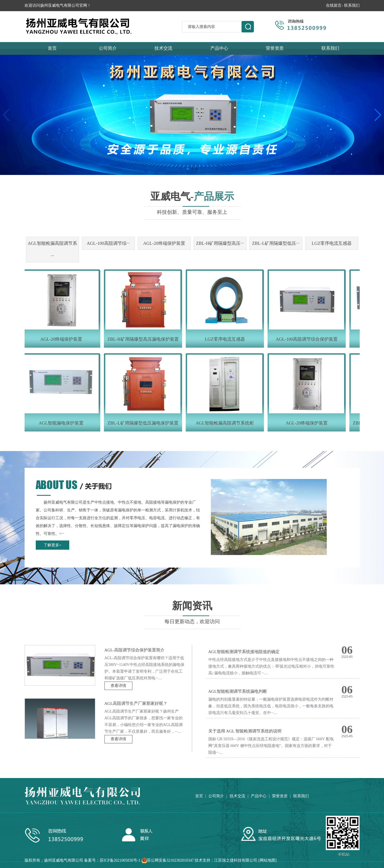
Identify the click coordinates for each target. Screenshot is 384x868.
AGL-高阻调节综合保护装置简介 (135, 650)
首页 (52, 48)
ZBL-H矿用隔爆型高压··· (220, 243)
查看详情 (118, 686)
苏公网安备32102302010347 (170, 860)
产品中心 (219, 48)
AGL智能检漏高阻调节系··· (52, 250)
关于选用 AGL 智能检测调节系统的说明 (245, 731)
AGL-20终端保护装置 (164, 243)
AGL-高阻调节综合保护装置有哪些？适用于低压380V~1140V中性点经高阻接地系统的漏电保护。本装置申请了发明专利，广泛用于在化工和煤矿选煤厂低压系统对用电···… (144, 668)
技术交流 (163, 48)
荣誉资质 (275, 48)
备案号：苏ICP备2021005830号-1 (112, 860)
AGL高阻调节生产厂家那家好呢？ (136, 703)
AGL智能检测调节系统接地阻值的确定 (244, 652)
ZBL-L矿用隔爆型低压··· (276, 243)
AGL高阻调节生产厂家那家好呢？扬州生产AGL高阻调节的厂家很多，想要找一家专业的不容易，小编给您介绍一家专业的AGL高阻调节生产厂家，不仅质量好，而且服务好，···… (144, 721)
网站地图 (268, 860)
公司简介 (108, 48)
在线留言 (334, 5)
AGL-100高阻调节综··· (108, 243)
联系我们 (352, 5)
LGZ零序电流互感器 (332, 243)
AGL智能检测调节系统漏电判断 (238, 691)
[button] (188, 169)
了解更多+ (53, 545)
